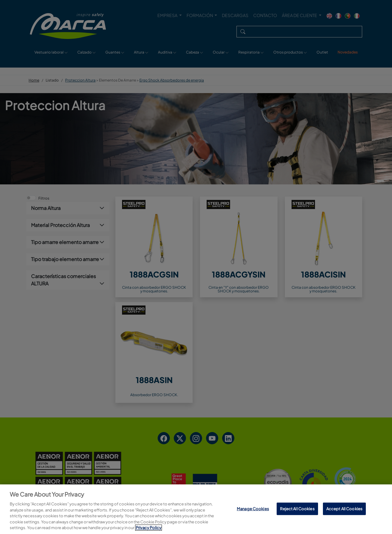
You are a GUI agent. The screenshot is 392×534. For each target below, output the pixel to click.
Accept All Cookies (344, 508)
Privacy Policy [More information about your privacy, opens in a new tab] (149, 528)
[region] (196, 509)
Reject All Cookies (297, 508)
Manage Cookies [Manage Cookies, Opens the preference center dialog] (253, 508)
